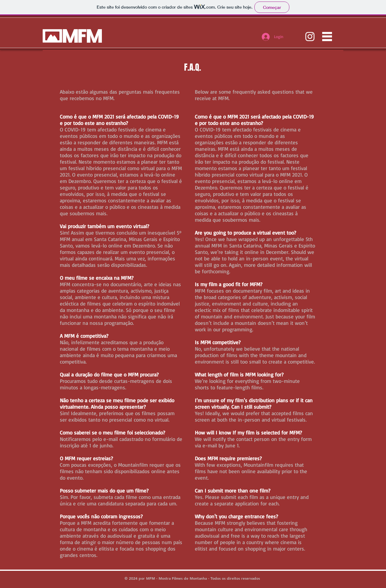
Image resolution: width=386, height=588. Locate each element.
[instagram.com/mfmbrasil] (310, 37)
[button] (327, 37)
